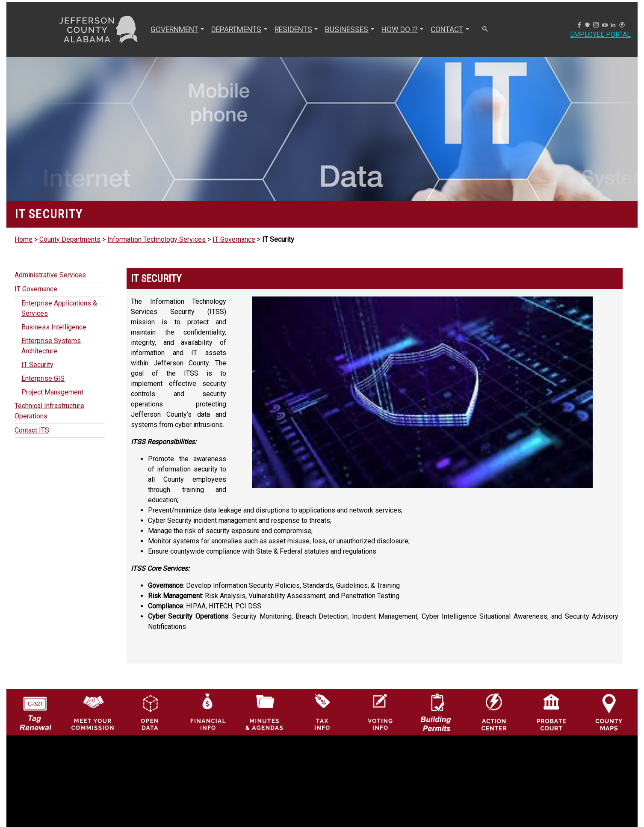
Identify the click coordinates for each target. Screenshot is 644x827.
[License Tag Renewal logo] (35, 710)
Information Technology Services (157, 239)
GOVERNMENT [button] (174, 30)
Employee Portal (600, 34)
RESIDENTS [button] (293, 30)
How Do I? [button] (400, 30)
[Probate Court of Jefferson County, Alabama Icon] (551, 712)
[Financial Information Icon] (207, 712)
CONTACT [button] (447, 30)
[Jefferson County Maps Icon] (609, 712)
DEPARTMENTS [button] (236, 30)
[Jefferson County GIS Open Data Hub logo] (150, 712)
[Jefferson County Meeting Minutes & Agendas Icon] (264, 712)
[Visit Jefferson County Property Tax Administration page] (322, 712)
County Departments (70, 239)
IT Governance (234, 239)
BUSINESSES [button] (347, 30)
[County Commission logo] (93, 712)
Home (24, 239)
